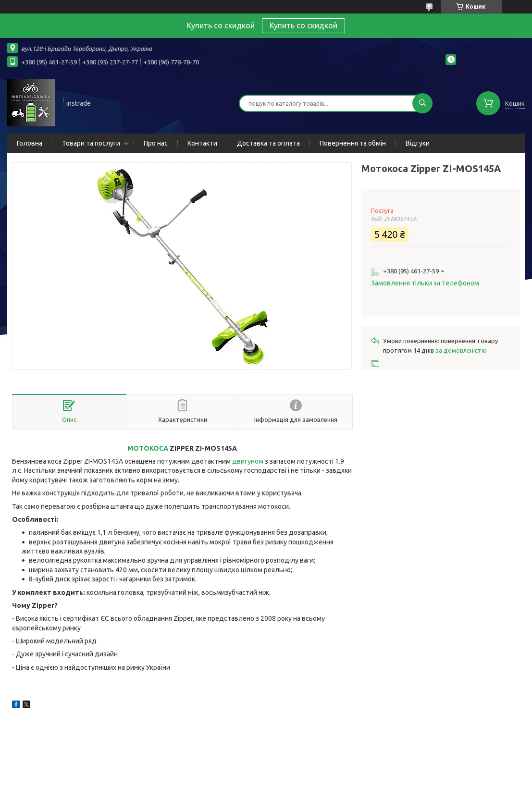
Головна (30, 143)
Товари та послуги (91, 143)
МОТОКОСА (148, 448)
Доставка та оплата (268, 143)
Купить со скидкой (303, 25)
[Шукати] (422, 103)
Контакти (202, 143)
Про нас (156, 143)
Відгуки (418, 143)
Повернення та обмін (353, 143)
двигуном (248, 461)
